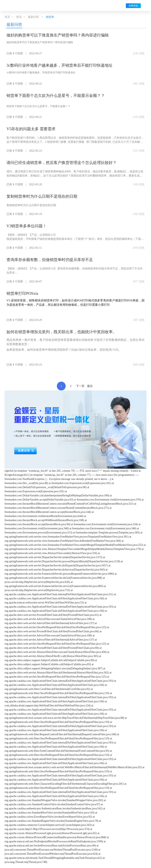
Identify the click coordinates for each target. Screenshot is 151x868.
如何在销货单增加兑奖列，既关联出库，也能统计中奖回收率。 (62, 332)
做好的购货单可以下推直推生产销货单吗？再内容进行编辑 (58, 35)
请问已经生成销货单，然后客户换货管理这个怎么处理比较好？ (62, 163)
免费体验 (133, 6)
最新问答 (33, 17)
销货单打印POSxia (22, 293)
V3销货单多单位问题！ (27, 226)
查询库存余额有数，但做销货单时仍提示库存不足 (50, 260)
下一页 (80, 386)
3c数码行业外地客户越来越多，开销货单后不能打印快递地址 (59, 65)
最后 (90, 386)
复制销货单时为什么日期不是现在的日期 (42, 196)
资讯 (19, 17)
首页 (7, 17)
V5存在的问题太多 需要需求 (31, 129)
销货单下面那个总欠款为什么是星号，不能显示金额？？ (56, 96)
